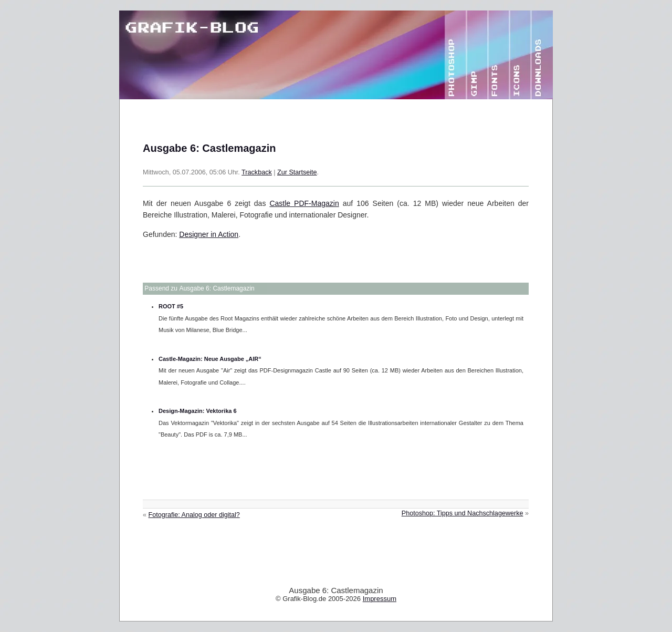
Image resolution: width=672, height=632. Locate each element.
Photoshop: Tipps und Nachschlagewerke (463, 513)
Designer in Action (209, 234)
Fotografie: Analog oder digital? (194, 515)
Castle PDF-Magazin (304, 203)
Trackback (257, 172)
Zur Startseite (297, 172)
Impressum (380, 599)
